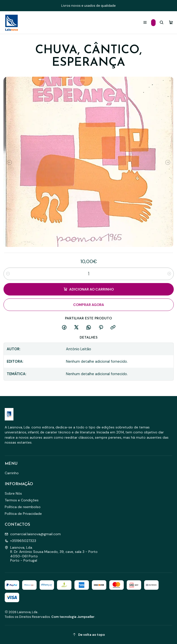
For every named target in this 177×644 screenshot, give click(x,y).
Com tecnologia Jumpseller (73, 617)
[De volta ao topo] (89, 635)
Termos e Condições (22, 500)
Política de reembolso (23, 507)
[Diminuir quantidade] (8, 274)
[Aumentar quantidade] (169, 274)
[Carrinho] (171, 23)
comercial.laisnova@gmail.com (33, 534)
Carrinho (12, 473)
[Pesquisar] (162, 23)
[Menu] (145, 23)
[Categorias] (153, 23)
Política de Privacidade (23, 514)
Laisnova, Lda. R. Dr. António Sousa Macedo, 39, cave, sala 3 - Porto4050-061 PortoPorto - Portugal (51, 554)
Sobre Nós (13, 493)
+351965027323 (20, 541)
